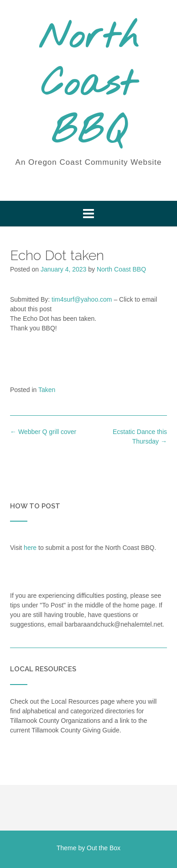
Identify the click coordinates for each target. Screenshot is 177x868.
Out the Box (104, 848)
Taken (47, 390)
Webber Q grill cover (43, 432)
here (30, 548)
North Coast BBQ (89, 85)
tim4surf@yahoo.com (82, 299)
